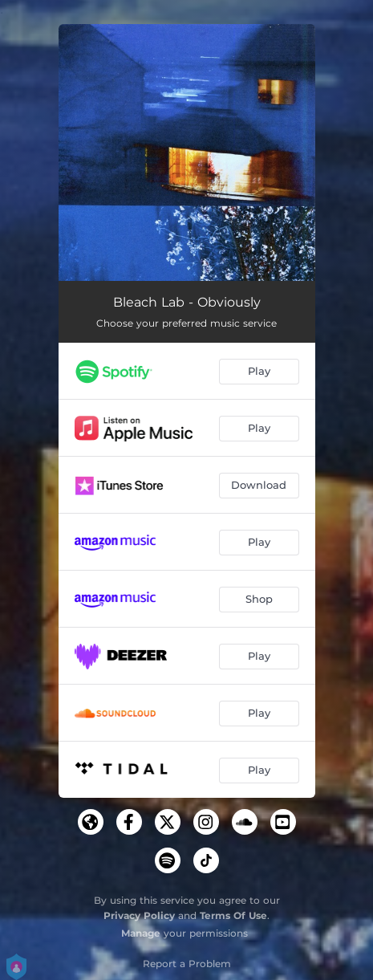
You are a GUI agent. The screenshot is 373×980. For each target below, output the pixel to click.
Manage (141, 933)
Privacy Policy (139, 915)
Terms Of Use (233, 915)
